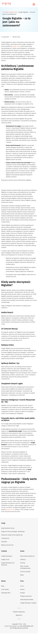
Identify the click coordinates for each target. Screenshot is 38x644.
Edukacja (23, 559)
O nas (22, 586)
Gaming (23, 563)
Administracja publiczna (27, 556)
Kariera (22, 589)
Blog (7, 12)
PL (3, 12)
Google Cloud (13, 12)
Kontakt (23, 593)
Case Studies (5, 589)
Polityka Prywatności (19, 612)
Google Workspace (7, 556)
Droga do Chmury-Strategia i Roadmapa (13, 532)
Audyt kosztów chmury (8, 528)
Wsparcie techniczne (7, 545)
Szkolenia (4, 542)
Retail (22, 575)
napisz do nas (10, 509)
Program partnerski (26, 596)
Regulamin (19, 615)
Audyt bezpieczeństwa (27, 600)
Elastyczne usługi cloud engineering (12, 535)
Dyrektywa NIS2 (6, 593)
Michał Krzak (16, 37)
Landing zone (5, 538)
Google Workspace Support (28, 603)
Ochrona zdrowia (25, 572)
